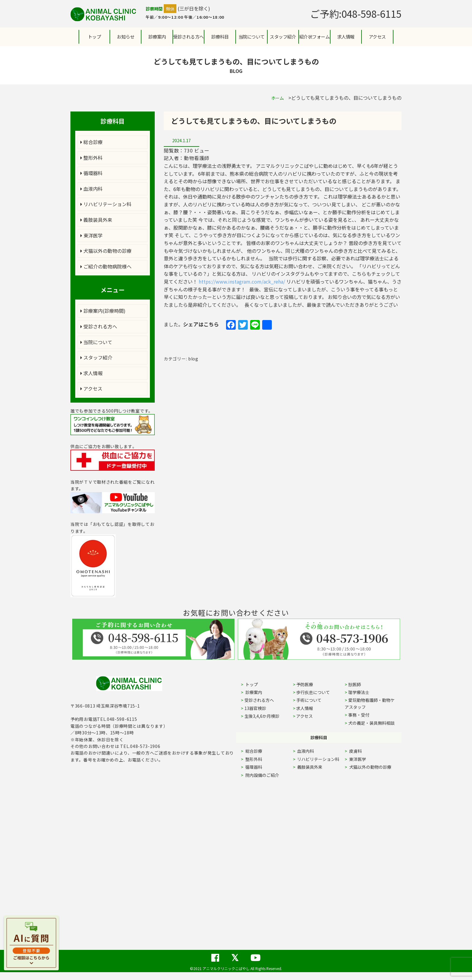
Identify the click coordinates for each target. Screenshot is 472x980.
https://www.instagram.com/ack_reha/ (242, 281)
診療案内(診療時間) (103, 311)
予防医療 (305, 684)
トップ (95, 37)
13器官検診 (255, 708)
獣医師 (355, 684)
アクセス (377, 37)
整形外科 (92, 158)
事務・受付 (359, 715)
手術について (309, 700)
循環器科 (92, 173)
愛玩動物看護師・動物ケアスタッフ (370, 703)
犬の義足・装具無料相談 (371, 723)
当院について (96, 342)
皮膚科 (362, 751)
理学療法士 (359, 692)
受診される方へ (188, 37)
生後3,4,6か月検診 (262, 716)
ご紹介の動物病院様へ (106, 266)
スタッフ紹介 (96, 357)
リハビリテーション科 (106, 204)
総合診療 (92, 142)
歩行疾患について (313, 692)
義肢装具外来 (96, 220)
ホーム (278, 98)
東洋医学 (92, 235)
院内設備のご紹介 (262, 775)
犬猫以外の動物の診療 (106, 251)
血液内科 (92, 189)
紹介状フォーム (315, 37)
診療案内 (157, 37)
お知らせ (126, 37)
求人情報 (346, 37)
